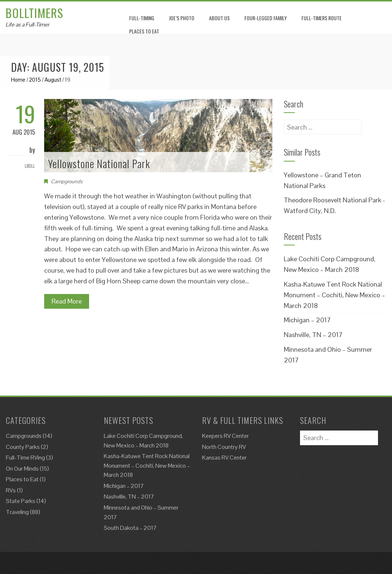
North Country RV (224, 447)
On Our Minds (22, 469)
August (53, 80)
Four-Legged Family (266, 18)
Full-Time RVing (25, 458)
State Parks (21, 501)
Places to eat (144, 31)
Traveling (17, 512)
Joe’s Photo (182, 18)
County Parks (23, 447)
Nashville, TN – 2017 (313, 335)
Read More (67, 301)
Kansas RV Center (224, 458)
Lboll (30, 166)
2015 (35, 80)
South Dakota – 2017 (130, 528)
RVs (11, 490)
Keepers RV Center (225, 436)
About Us (219, 18)
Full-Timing (142, 18)
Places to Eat (22, 479)
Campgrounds (67, 181)
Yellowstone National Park (99, 164)
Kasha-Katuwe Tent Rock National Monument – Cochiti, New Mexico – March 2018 (334, 295)
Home (18, 80)
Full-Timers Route (322, 18)
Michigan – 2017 (307, 320)
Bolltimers (34, 13)
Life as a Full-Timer (27, 24)
